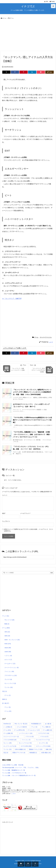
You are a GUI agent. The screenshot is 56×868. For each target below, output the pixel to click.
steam (8, 648)
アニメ (6, 616)
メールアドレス (25, 513)
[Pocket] (41, 72)
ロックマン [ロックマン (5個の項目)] (43, 743)
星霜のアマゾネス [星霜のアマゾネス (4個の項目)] (19, 753)
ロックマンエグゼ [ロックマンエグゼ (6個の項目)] (10, 746)
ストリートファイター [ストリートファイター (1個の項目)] (11, 737)
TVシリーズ (9, 620)
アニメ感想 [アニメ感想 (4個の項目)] (46, 727)
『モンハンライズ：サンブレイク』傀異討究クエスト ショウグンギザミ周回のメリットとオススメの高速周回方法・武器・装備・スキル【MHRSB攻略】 (32, 392)
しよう (51, 342)
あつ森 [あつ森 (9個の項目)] (48, 724)
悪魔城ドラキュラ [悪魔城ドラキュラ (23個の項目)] (36, 749)
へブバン (8, 656)
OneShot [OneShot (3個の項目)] (7, 724)
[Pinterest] (24, 72)
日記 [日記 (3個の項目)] (6, 753)
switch (8, 652)
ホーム (4, 18)
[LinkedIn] (32, 72)
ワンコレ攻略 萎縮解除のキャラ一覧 (14, 770)
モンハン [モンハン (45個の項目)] (7, 743)
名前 (4, 513)
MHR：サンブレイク (12, 640)
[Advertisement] (28, 35)
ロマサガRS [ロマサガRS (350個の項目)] (26, 746)
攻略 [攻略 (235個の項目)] (49, 749)
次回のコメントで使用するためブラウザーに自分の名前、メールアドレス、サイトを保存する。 (29, 530)
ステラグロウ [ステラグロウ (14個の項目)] (44, 733)
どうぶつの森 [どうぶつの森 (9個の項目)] (22, 727)
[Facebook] (15, 72)
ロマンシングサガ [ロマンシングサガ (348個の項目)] (43, 746)
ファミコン (9, 671)
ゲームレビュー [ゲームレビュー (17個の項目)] (34, 730)
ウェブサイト (6, 521)
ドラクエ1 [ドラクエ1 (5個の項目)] (30, 737)
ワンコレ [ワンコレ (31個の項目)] (7, 749)
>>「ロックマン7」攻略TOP (12, 299)
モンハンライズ (10, 683)
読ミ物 (6, 703)
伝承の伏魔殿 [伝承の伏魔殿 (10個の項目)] (20, 749)
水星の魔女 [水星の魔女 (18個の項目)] (46, 753)
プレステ (8, 679)
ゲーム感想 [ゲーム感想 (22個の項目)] (47, 730)
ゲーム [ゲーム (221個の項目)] (7, 730)
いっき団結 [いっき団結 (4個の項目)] (8, 727)
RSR (8, 644)
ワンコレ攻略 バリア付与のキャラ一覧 (14, 773)
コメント (5, 495)
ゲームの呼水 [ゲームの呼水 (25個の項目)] (19, 730)
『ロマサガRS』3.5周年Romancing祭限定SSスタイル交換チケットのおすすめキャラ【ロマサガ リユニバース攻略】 (32, 420)
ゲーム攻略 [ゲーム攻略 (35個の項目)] (8, 733)
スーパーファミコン (46, 337)
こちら (14, 793)
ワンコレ (9, 687)
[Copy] (50, 72)
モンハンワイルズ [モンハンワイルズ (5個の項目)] (25, 743)
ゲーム (12, 18)
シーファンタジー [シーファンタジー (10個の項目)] (26, 733)
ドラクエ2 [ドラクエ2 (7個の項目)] (44, 737)
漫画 (5, 699)
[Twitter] (6, 72)
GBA (7, 636)
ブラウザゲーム (11, 675)
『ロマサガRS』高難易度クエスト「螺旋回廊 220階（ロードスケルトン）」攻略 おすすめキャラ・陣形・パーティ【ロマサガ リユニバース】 (32, 434)
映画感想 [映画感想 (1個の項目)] (33, 753)
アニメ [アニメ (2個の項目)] (34, 727)
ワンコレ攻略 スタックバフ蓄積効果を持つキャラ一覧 (19, 775)
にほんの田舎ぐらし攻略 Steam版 (13, 765)
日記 (5, 691)
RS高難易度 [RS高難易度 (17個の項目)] (36, 724)
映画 (7, 624)
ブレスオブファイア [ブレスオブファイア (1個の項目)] (43, 740)
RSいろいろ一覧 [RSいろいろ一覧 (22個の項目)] (21, 724)
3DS (7, 632)
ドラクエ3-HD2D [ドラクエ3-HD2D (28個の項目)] (10, 740)
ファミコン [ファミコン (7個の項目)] (26, 740)
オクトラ (8, 660)
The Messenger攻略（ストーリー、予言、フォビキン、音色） (21, 768)
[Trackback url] (28, 557)
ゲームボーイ (10, 664)
